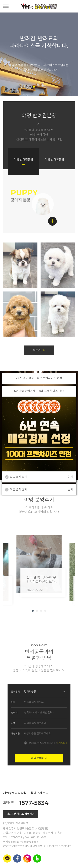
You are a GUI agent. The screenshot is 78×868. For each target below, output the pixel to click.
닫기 (71, 477)
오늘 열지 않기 (19, 477)
